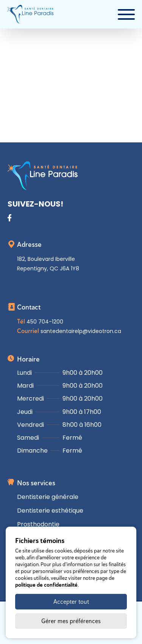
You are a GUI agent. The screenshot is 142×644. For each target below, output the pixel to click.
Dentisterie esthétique (50, 511)
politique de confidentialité (46, 585)
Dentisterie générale (48, 497)
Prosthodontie (38, 524)
